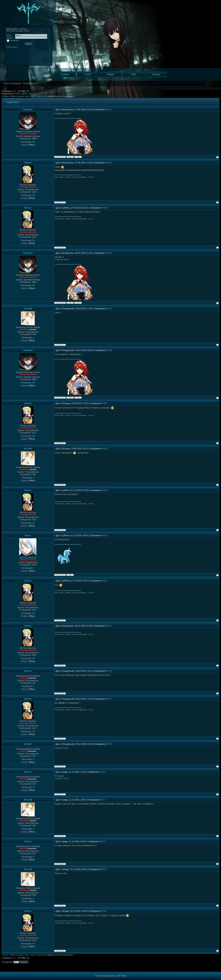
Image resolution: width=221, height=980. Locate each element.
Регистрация (12, 47)
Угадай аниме (42, 96)
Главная (5, 96)
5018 (103, 842)
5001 (109, 110)
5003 (105, 208)
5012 (109, 626)
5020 (104, 911)
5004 (109, 253)
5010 (105, 536)
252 (28, 91)
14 (33, 195)
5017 (103, 800)
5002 (109, 163)
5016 (103, 772)
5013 (110, 671)
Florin (18, 94)
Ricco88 (28, 309)
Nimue (28, 536)
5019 (104, 869)
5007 (105, 403)
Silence (28, 163)
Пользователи (30, 83)
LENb (24, 94)
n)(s (30, 94)
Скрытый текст (62, 259)
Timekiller (28, 110)
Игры (33, 96)
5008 (105, 449)
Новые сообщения (12, 83)
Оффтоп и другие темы (19, 96)
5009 (105, 490)
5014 (110, 699)
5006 (110, 350)
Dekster (28, 671)
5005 (110, 309)
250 (20, 91)
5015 (110, 744)
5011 (105, 581)
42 (33, 142)
